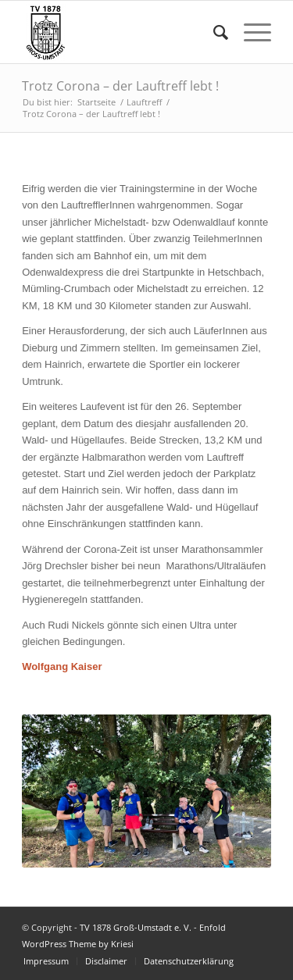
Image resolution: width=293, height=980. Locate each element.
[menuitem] (213, 32)
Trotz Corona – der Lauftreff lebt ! (120, 86)
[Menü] (250, 32)
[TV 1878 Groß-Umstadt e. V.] (121, 32)
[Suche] (213, 32)
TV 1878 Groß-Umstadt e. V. (136, 927)
